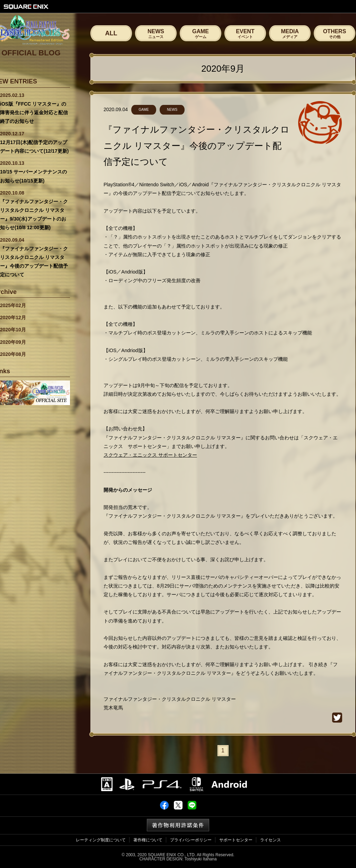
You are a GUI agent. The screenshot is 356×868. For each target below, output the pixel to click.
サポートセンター (236, 840)
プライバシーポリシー (191, 840)
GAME (201, 34)
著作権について (148, 840)
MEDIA (290, 34)
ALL (111, 33)
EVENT (245, 34)
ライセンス (270, 840)
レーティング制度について (101, 840)
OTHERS (335, 34)
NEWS (156, 34)
